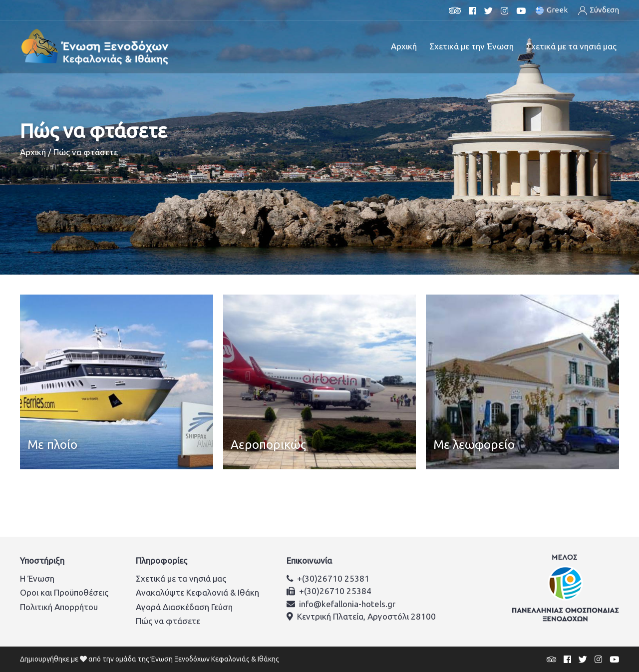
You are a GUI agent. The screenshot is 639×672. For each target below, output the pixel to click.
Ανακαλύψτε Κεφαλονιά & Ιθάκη (197, 592)
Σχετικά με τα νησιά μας (181, 578)
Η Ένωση (37, 578)
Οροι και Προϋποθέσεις (64, 592)
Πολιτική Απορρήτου (59, 607)
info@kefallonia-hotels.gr (347, 604)
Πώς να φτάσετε (168, 621)
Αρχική (404, 46)
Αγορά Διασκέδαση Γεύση (184, 607)
